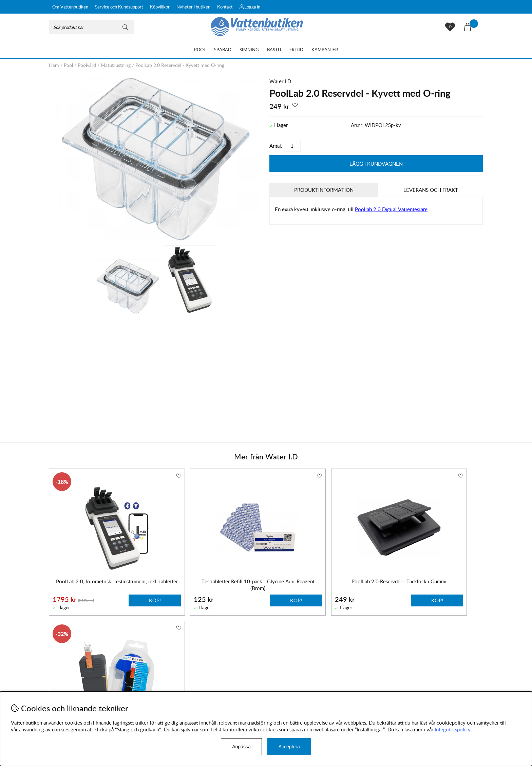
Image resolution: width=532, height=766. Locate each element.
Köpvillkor (160, 7)
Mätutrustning (116, 65)
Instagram (194, 683)
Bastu (274, 50)
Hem (54, 65)
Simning (249, 50)
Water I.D (280, 81)
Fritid (296, 50)
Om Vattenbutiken (70, 7)
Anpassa (241, 747)
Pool (200, 50)
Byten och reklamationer (76, 681)
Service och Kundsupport (119, 7)
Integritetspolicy (453, 729)
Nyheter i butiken (193, 7)
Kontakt (225, 7)
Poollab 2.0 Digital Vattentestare (391, 209)
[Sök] (91, 27)
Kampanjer (325, 50)
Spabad (223, 50)
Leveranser (61, 688)
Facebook (227, 683)
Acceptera (289, 747)
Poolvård (87, 65)
